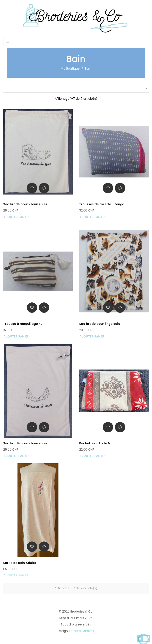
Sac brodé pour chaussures (25, 204)
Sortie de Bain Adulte (20, 563)
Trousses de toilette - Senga (102, 204)
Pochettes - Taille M (95, 443)
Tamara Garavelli (82, 631)
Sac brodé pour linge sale (100, 324)
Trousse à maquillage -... (23, 324)
